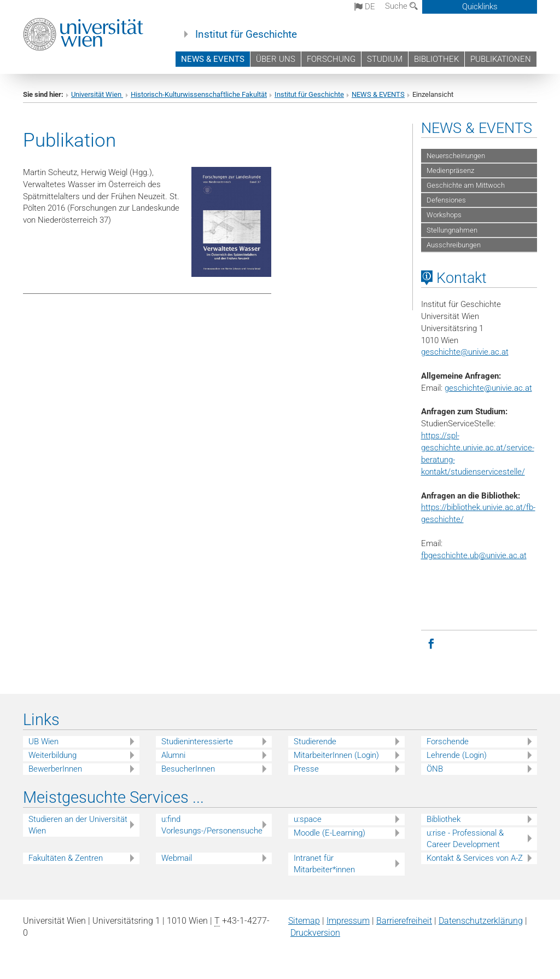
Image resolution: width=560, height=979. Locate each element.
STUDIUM (385, 59)
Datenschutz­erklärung (481, 921)
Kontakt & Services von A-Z (475, 858)
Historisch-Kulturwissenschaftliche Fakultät (199, 94)
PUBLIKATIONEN (501, 59)
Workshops (444, 215)
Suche (401, 6)
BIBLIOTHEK (436, 59)
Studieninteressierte (197, 742)
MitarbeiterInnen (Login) (336, 755)
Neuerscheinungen (456, 156)
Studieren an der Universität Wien (78, 825)
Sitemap (304, 921)
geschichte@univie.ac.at (488, 388)
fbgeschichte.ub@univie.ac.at (474, 555)
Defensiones (446, 200)
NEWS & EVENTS (213, 59)
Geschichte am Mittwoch (466, 185)
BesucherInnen (188, 769)
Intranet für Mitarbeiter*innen (324, 864)
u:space (308, 819)
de (365, 7)
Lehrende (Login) (457, 755)
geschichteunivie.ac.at (465, 352)
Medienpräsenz (450, 170)
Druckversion (315, 933)
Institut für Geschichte (246, 34)
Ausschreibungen (454, 245)
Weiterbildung (52, 755)
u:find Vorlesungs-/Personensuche (212, 825)
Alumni (173, 755)
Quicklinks (480, 7)
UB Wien (43, 742)
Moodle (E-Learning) (329, 833)
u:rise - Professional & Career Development (465, 839)
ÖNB (435, 769)
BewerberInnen (55, 769)
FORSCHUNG (331, 59)
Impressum (348, 921)
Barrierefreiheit (404, 921)
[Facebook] (431, 643)
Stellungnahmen (452, 230)
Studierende (315, 742)
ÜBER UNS (276, 59)
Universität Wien (97, 94)
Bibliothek (444, 819)
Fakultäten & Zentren (66, 858)
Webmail (177, 858)
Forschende (448, 742)
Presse (306, 769)
